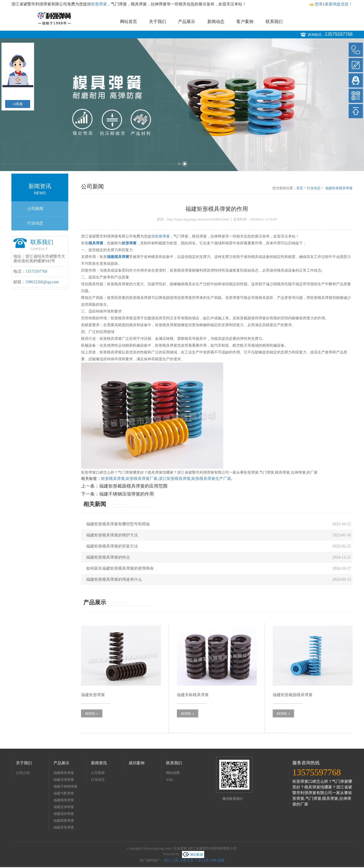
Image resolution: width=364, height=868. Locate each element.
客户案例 (245, 22)
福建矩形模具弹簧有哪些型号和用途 (118, 524)
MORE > (92, 714)
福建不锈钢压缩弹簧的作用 (127, 494)
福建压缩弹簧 (64, 780)
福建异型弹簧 (64, 827)
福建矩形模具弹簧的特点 (108, 557)
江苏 (175, 860)
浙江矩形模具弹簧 (175, 479)
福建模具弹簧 (64, 773)
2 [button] (185, 164)
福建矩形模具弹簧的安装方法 (112, 546)
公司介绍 (23, 773)
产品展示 (187, 22)
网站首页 (129, 22)
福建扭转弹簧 (64, 814)
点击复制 (180, 848)
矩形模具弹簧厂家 (142, 479)
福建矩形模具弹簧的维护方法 (112, 535)
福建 (221, 860)
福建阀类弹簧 (64, 800)
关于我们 (158, 22)
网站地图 (173, 773)
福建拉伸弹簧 (64, 807)
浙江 (167, 860)
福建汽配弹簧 (64, 793)
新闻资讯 (99, 763)
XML (170, 780)
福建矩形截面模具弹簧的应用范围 (133, 486)
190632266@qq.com (42, 282)
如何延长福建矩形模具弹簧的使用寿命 (120, 568)
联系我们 (274, 22)
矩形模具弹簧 (113, 479)
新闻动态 (216, 22)
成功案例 (136, 763)
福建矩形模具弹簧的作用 (339, 188)
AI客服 (18, 104)
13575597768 (339, 34)
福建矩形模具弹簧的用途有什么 (114, 579)
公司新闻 (35, 209)
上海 (183, 860)
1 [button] (179, 164)
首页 (300, 188)
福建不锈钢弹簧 (65, 786)
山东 (206, 860)
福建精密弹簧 (64, 821)
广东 (198, 860)
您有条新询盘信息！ (331, 4)
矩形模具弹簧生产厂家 (211, 479)
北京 (190, 860)
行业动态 (35, 223)
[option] (182, 105)
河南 (213, 860)
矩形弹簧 (99, 4)
